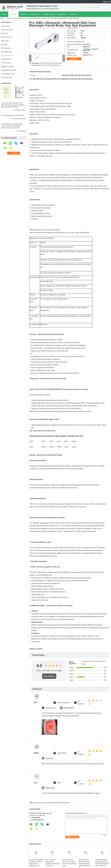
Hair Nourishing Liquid (8, 74)
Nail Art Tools (5, 41)
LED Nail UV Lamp (7, 37)
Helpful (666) (50, 788)
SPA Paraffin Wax (6, 52)
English (108, 2)
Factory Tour (35, 14)
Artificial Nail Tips (6, 59)
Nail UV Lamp (5, 26)
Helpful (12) (49, 758)
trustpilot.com (50, 708)
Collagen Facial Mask (8, 67)
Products (13, 14)
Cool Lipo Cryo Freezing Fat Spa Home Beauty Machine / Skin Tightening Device (36, 863)
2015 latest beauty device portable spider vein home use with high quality (69, 863)
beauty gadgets (38, 803)
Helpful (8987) (69, 708)
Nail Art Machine (6, 48)
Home (4, 14)
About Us (24, 14)
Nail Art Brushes (6, 63)
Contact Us (62, 14)
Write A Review (49, 676)
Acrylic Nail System (7, 30)
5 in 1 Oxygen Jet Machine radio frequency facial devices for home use (53, 863)
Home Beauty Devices (20, 18)
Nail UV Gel (5, 33)
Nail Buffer (4, 45)
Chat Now (73, 14)
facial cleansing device (63, 803)
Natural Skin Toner (7, 78)
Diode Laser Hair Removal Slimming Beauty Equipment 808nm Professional (85, 863)
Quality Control (49, 14)
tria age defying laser (49, 803)
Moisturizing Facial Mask (8, 70)
